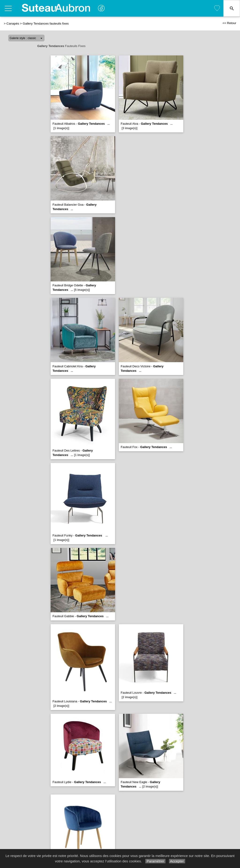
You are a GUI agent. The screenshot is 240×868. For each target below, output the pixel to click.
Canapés (13, 24)
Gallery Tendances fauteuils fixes (46, 24)
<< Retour (229, 23)
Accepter (177, 861)
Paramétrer (155, 861)
